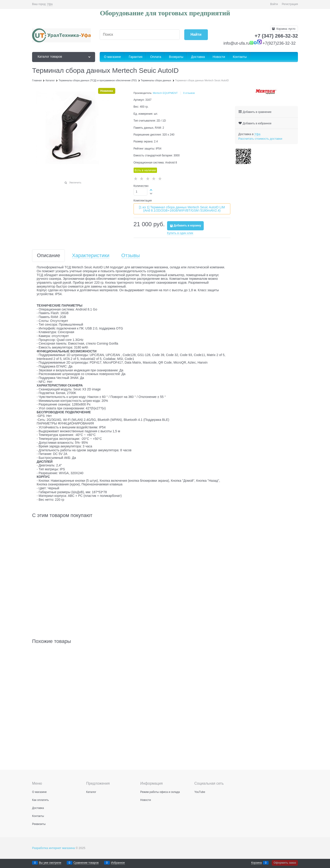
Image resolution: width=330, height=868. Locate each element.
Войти (274, 4)
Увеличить (75, 182)
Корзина (256, 863)
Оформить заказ (285, 863)
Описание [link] (48, 256)
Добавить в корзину (187, 226)
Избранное (118, 863)
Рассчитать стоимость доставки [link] (260, 139)
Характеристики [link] (91, 256)
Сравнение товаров (86, 863)
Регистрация (290, 4)
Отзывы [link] (131, 256)
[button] (151, 190)
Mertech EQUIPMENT (165, 93)
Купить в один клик (180, 233)
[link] (50, 4)
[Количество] (141, 192)
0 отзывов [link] (189, 93)
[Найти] (196, 35)
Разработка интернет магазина (54, 848)
